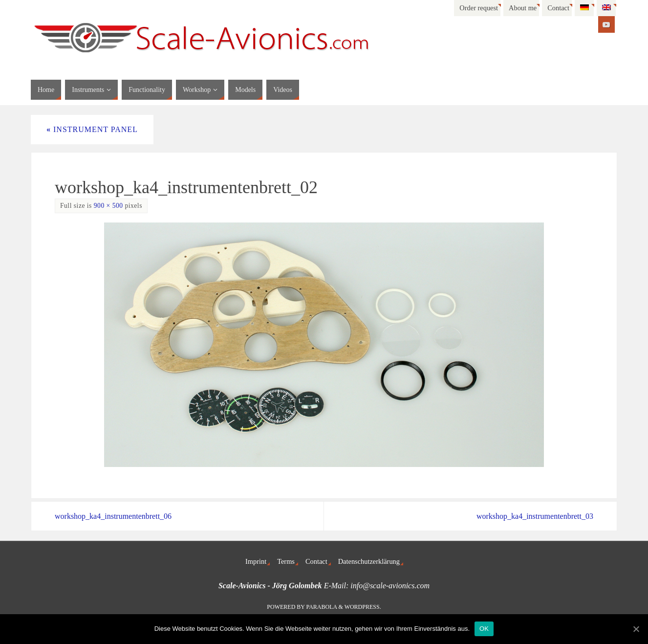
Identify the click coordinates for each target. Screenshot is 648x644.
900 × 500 (108, 206)
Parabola (322, 607)
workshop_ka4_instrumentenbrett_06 (113, 516)
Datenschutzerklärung (369, 561)
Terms (286, 561)
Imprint (256, 561)
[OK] (636, 629)
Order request (479, 8)
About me (523, 8)
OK (484, 629)
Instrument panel (92, 129)
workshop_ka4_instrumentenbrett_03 (535, 516)
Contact (558, 8)
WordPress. (363, 607)
